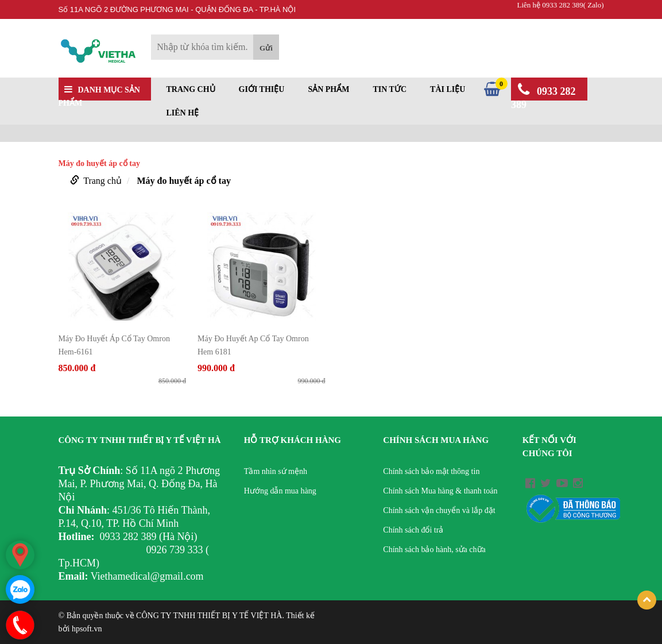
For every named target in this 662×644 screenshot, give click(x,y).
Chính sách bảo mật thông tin (431, 471)
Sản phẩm (328, 90)
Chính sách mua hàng (436, 440)
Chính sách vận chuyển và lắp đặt (439, 510)
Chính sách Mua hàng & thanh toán (440, 491)
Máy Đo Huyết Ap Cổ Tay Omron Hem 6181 (253, 345)
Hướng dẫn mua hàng (280, 491)
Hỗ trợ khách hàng (293, 440)
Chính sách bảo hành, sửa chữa (434, 549)
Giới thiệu (262, 90)
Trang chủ (191, 90)
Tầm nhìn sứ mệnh (276, 471)
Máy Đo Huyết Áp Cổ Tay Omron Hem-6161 (114, 345)
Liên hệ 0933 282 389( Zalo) (560, 5)
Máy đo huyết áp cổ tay (183, 181)
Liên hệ (183, 113)
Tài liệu (448, 90)
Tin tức (390, 90)
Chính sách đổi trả (413, 530)
